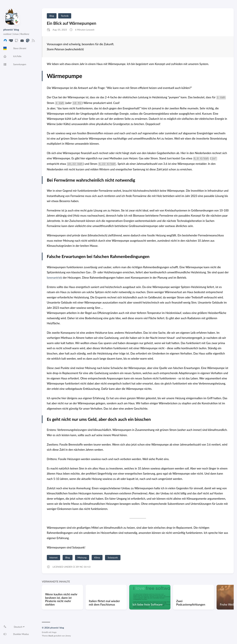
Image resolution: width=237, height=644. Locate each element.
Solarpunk (113, 557)
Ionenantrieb (55, 278)
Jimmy (68, 636)
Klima (97, 557)
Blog (52, 16)
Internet (53, 557)
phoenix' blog (11, 29)
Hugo (54, 632)
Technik (65, 16)
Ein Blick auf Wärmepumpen (72, 23)
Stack (51, 636)
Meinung (82, 557)
